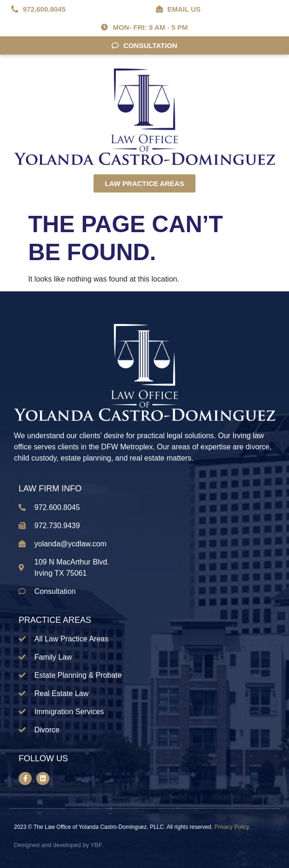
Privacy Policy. (232, 827)
